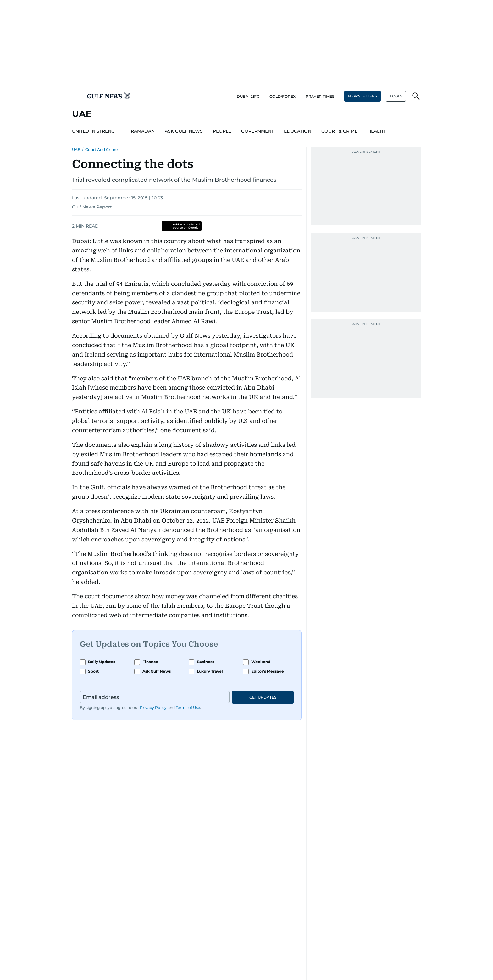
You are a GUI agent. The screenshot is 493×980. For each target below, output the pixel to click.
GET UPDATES (263, 697)
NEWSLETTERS (363, 96)
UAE (76, 149)
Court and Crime (101, 149)
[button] (77, 96)
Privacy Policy (153, 708)
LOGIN (396, 96)
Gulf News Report (92, 207)
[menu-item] (96, 131)
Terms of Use (188, 708)
